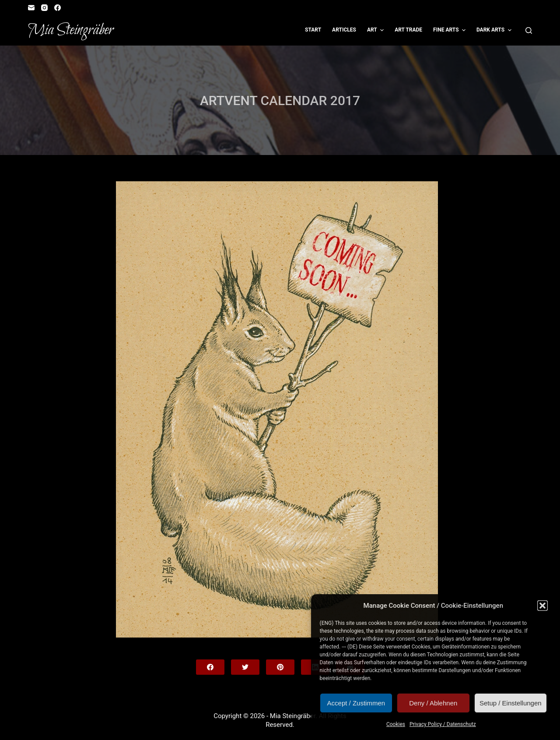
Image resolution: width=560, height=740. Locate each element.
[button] (542, 606)
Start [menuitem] (313, 30)
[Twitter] (245, 667)
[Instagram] (44, 8)
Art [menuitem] (376, 30)
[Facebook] (58, 8)
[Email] (31, 8)
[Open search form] (529, 30)
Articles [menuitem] (344, 30)
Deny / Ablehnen (433, 703)
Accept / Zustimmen (356, 703)
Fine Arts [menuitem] (450, 30)
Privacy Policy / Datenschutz (443, 724)
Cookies (396, 724)
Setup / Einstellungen (511, 703)
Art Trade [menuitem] (408, 30)
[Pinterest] (280, 667)
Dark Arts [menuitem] (495, 30)
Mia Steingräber (71, 30)
